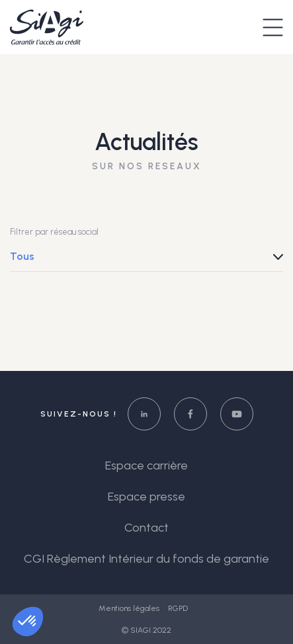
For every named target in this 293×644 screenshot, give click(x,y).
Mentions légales (130, 608)
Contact (146, 528)
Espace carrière (146, 465)
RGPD (178, 608)
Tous (22, 256)
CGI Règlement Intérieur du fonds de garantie (146, 559)
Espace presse (146, 497)
